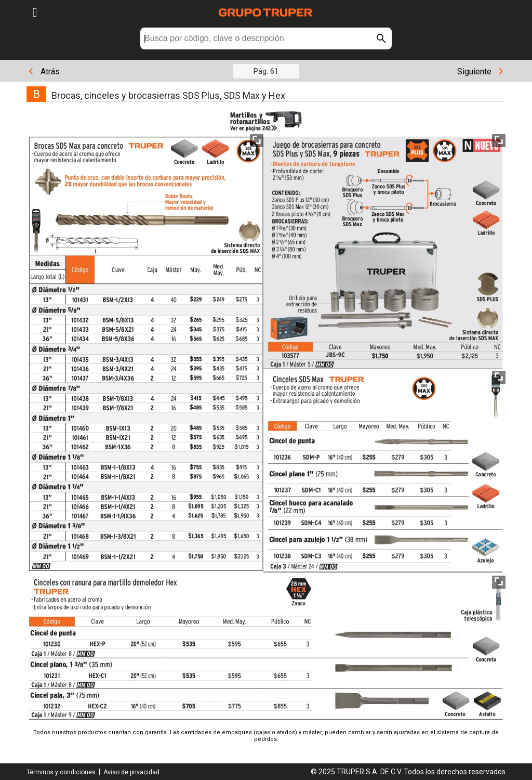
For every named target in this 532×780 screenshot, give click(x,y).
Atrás (44, 71)
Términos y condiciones (61, 772)
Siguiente (480, 71)
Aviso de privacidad (131, 772)
